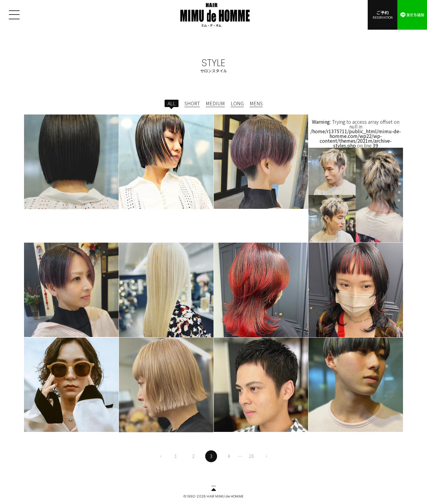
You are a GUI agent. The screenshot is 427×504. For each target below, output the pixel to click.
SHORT (192, 103)
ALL (172, 103)
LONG (237, 103)
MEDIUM (215, 103)
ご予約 (383, 15)
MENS (256, 103)
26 (251, 456)
